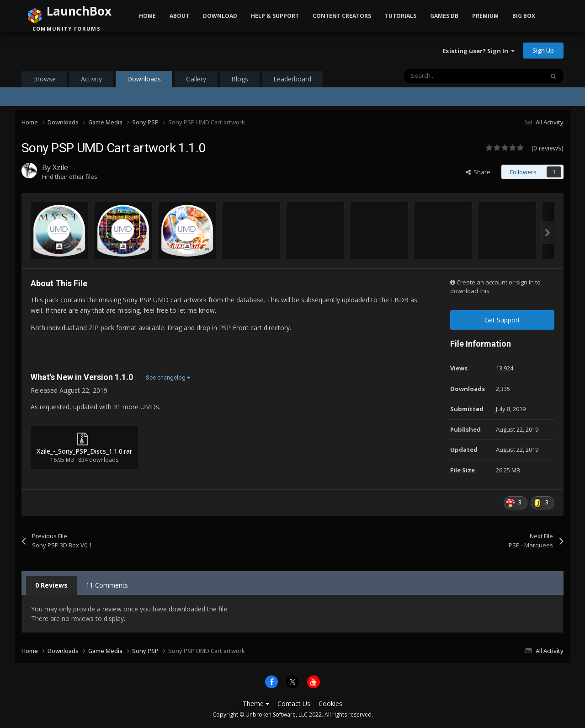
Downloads (144, 81)
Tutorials (401, 16)
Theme (256, 704)
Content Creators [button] (342, 16)
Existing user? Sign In (479, 51)
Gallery (196, 79)
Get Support (502, 320)
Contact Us (294, 704)
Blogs (240, 79)
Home (147, 16)
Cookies (330, 704)
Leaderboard (292, 79)
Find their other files (70, 177)
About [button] (179, 16)
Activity (91, 79)
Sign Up (543, 50)
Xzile (60, 167)
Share (478, 172)
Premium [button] (485, 16)
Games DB (444, 16)
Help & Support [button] (275, 16)
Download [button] (220, 16)
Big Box (524, 16)
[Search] (454, 76)
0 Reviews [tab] (51, 585)
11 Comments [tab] (107, 585)
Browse (44, 79)
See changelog (168, 377)
